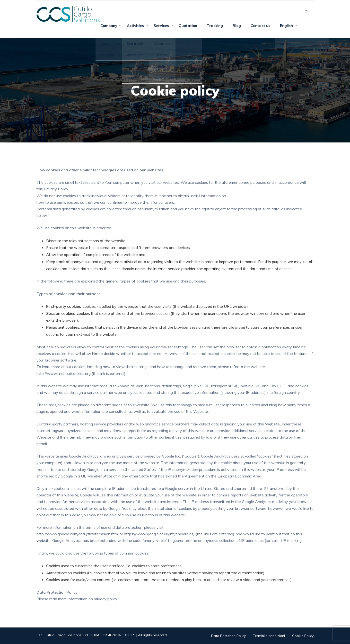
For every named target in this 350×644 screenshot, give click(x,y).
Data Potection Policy (228, 636)
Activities (135, 26)
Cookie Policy (303, 636)
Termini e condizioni (269, 636)
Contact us (260, 26)
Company (109, 26)
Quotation (188, 26)
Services (161, 26)
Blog (237, 26)
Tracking (215, 26)
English (286, 26)
